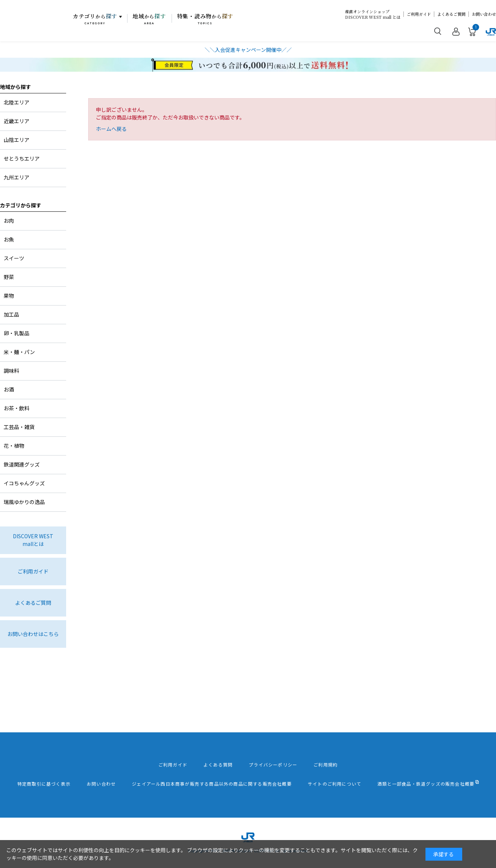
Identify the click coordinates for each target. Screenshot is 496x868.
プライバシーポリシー (273, 765)
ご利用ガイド (419, 14)
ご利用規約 (326, 765)
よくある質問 (218, 765)
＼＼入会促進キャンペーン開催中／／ (248, 50)
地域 (149, 19)
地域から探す (15, 87)
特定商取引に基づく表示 (44, 784)
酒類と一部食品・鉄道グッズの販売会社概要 (426, 784)
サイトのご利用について (335, 784)
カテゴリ (95, 19)
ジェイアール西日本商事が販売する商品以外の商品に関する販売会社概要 (212, 784)
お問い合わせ (484, 14)
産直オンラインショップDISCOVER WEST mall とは (373, 14)
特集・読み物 (205, 19)
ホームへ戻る (111, 129)
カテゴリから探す (21, 205)
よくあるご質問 (451, 14)
